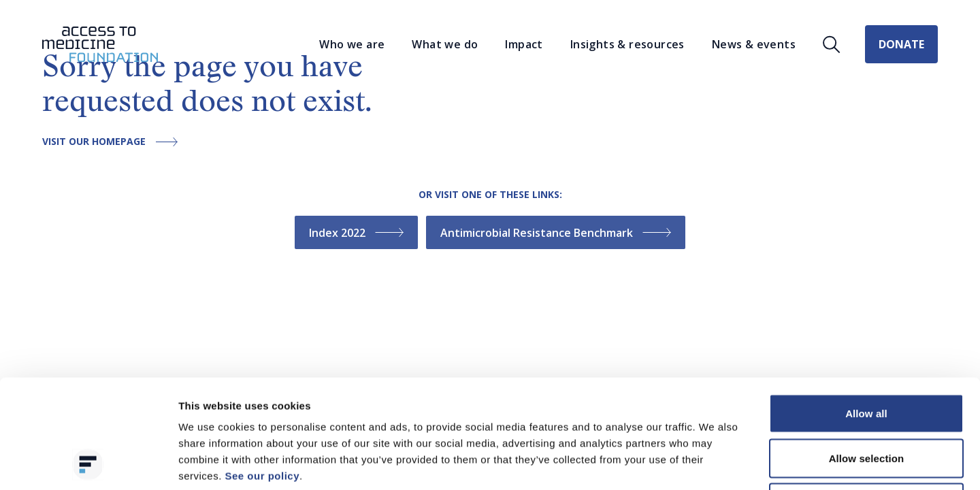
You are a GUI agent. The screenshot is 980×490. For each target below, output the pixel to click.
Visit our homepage (113, 142)
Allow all (866, 311)
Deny (866, 401)
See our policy (262, 374)
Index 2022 (356, 233)
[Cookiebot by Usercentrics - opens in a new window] (88, 463)
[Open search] (832, 45)
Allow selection (867, 356)
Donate (901, 44)
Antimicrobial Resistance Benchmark (556, 233)
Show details (714, 463)
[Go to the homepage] (100, 45)
